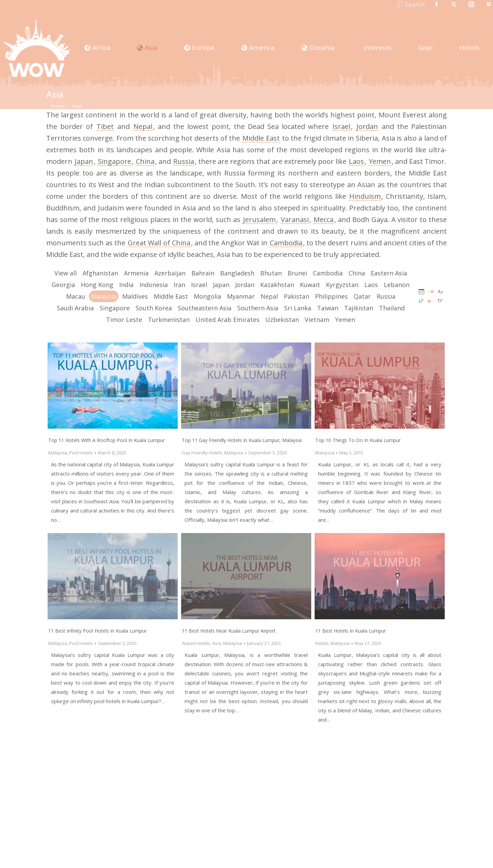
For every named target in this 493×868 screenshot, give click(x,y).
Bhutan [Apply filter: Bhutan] (271, 273)
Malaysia (58, 453)
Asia (217, 643)
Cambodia (286, 243)
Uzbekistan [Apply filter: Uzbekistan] (282, 320)
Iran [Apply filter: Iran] (179, 285)
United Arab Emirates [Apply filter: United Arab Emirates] (227, 320)
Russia (184, 161)
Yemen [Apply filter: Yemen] (345, 320)
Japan (84, 161)
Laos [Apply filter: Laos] (371, 285)
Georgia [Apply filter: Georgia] (63, 285)
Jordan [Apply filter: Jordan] (245, 285)
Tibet (105, 126)
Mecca (324, 219)
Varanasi (295, 219)
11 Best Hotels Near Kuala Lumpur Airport (229, 631)
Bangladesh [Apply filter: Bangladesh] (237, 273)
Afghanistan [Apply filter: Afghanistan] (100, 273)
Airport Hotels (196, 643)
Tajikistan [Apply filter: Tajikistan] (359, 308)
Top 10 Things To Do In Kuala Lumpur (358, 440)
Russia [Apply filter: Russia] (386, 296)
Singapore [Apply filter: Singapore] (115, 308)
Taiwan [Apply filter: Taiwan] (328, 308)
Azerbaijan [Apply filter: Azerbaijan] (170, 273)
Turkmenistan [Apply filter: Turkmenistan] (169, 320)
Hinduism (365, 196)
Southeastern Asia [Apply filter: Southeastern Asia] (205, 308)
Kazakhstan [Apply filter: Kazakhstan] (277, 285)
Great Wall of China (159, 243)
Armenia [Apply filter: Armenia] (136, 273)
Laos (356, 161)
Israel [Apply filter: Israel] (199, 285)
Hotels (322, 643)
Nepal (143, 126)
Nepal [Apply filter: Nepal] (269, 296)
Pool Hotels (81, 453)
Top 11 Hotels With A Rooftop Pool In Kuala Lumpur (106, 440)
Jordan (367, 126)
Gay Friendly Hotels (202, 453)
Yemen (380, 161)
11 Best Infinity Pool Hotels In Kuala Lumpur (97, 631)
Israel (341, 126)
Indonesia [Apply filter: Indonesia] (154, 285)
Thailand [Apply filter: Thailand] (392, 308)
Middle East (261, 138)
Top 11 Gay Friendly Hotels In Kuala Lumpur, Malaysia (242, 440)
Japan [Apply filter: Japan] (221, 285)
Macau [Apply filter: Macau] (76, 296)
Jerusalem (259, 219)
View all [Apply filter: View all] (66, 273)
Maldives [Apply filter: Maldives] (135, 296)
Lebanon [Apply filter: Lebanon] (397, 285)
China (145, 161)
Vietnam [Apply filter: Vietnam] (317, 320)
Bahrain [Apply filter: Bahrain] (203, 273)
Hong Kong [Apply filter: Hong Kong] (97, 285)
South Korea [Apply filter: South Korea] (154, 308)
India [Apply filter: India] (126, 285)
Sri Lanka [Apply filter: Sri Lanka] (298, 308)
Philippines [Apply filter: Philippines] (331, 296)
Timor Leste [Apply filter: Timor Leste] (124, 320)
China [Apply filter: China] (357, 273)
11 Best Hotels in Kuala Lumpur (351, 631)
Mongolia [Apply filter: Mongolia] (207, 296)
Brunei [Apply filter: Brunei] (297, 273)
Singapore (115, 161)
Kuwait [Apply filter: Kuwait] (310, 285)
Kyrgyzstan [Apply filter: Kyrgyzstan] (342, 285)
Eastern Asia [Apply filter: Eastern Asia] (389, 273)
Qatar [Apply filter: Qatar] (362, 296)
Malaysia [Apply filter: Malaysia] (104, 296)
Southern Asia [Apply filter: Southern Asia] (258, 308)
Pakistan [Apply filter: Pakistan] (296, 296)
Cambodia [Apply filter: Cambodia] (328, 273)
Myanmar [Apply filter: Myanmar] (241, 296)
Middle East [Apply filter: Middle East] (171, 296)
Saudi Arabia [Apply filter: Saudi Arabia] (75, 308)
